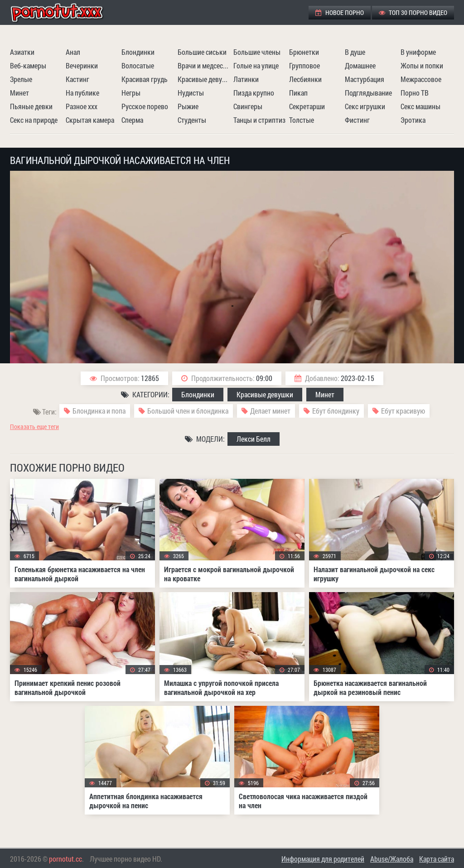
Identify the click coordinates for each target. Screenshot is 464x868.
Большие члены (257, 52)
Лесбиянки (305, 79)
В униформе (418, 52)
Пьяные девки (31, 106)
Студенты (192, 120)
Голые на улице (256, 65)
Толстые (302, 120)
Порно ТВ (415, 93)
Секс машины (420, 106)
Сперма (132, 120)
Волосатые (138, 65)
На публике (82, 93)
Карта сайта (437, 859)
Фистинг (357, 120)
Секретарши (307, 106)
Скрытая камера (90, 120)
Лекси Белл (254, 439)
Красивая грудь (145, 79)
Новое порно (340, 12)
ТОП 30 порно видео (413, 12)
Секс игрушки (365, 106)
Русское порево (145, 106)
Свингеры (248, 106)
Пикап (298, 93)
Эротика (413, 120)
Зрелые (21, 79)
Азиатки (22, 52)
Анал (73, 52)
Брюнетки (304, 52)
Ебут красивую (403, 411)
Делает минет (270, 411)
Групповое (304, 65)
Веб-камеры (28, 65)
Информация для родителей (323, 859)
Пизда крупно (254, 93)
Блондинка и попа (99, 411)
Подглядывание (368, 93)
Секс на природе (34, 120)
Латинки (246, 79)
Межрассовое (421, 79)
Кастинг (77, 79)
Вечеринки (82, 65)
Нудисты (191, 93)
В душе (355, 52)
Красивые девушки (204, 79)
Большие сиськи (202, 52)
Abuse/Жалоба (392, 859)
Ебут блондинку (336, 411)
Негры (131, 93)
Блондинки (138, 52)
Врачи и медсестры (204, 65)
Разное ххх (82, 106)
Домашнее (360, 65)
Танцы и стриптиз (259, 120)
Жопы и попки (422, 65)
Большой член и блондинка (188, 411)
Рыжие (188, 106)
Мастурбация (365, 79)
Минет (19, 93)
